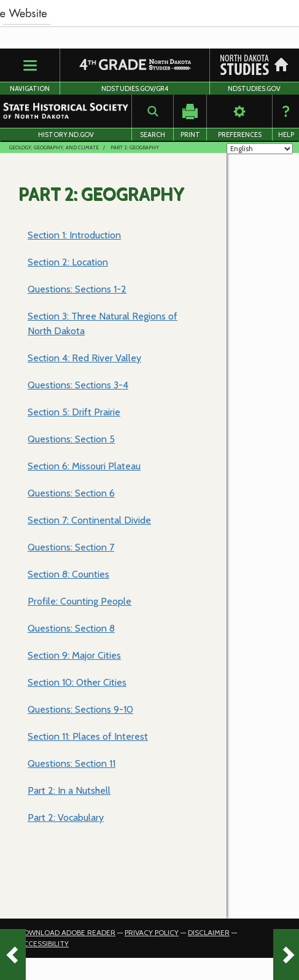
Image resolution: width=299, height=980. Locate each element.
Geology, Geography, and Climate (54, 147)
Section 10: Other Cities (77, 682)
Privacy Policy (152, 932)
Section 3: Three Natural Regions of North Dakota (103, 323)
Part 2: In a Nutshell (69, 790)
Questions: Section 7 (71, 547)
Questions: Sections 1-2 (77, 289)
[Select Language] (260, 149)
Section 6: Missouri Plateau (84, 466)
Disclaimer (209, 932)
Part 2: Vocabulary (66, 817)
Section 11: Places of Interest (88, 736)
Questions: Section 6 (71, 493)
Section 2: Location (68, 262)
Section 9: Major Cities (74, 655)
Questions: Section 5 (71, 439)
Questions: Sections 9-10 (80, 709)
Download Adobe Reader (67, 932)
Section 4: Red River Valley (84, 358)
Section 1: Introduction (74, 235)
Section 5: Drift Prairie (74, 412)
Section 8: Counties (68, 574)
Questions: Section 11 (72, 763)
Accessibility (44, 943)
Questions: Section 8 (71, 628)
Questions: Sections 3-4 (78, 385)
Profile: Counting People (80, 601)
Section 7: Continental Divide (89, 520)
